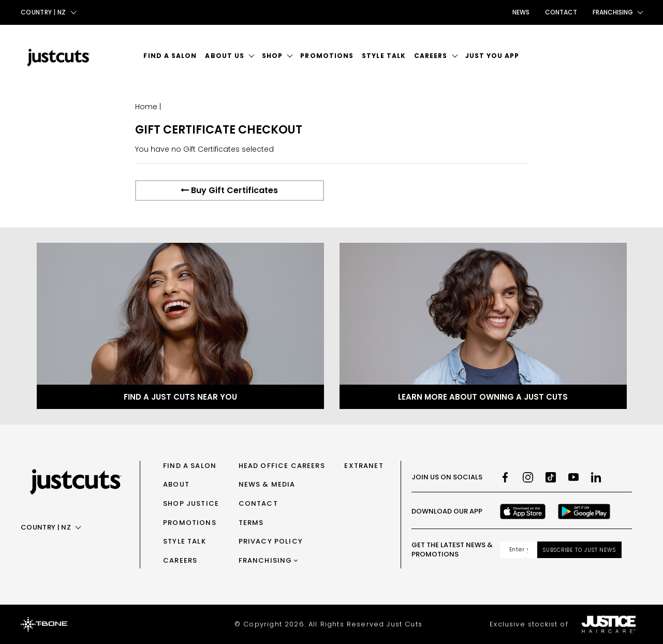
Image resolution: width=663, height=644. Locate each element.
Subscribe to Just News (579, 550)
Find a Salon (170, 56)
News (521, 12)
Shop (272, 56)
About (176, 484)
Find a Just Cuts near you (180, 397)
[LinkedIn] (596, 477)
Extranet (364, 466)
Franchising (266, 560)
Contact (561, 12)
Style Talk (384, 56)
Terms (251, 523)
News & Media (267, 484)
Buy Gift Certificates (229, 190)
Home (146, 107)
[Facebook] (505, 477)
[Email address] (519, 550)
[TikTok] (551, 477)
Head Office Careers (282, 466)
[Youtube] (573, 477)
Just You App (492, 56)
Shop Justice (191, 503)
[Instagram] (528, 477)
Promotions (327, 56)
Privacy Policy (271, 541)
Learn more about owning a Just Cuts (483, 397)
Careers (431, 56)
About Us (225, 56)
